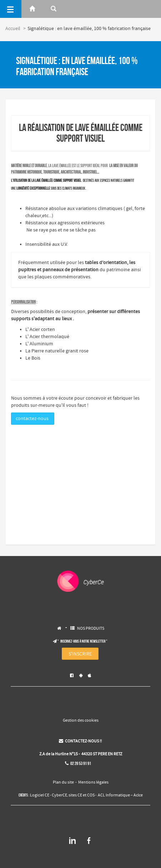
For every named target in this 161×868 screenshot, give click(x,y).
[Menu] (11, 9)
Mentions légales (93, 782)
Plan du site (63, 782)
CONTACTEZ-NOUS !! (80, 741)
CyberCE (59, 795)
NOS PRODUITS (91, 629)
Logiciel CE (40, 795)
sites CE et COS (82, 795)
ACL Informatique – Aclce (120, 795)
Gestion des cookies (81, 721)
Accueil (13, 29)
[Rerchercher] (54, 9)
